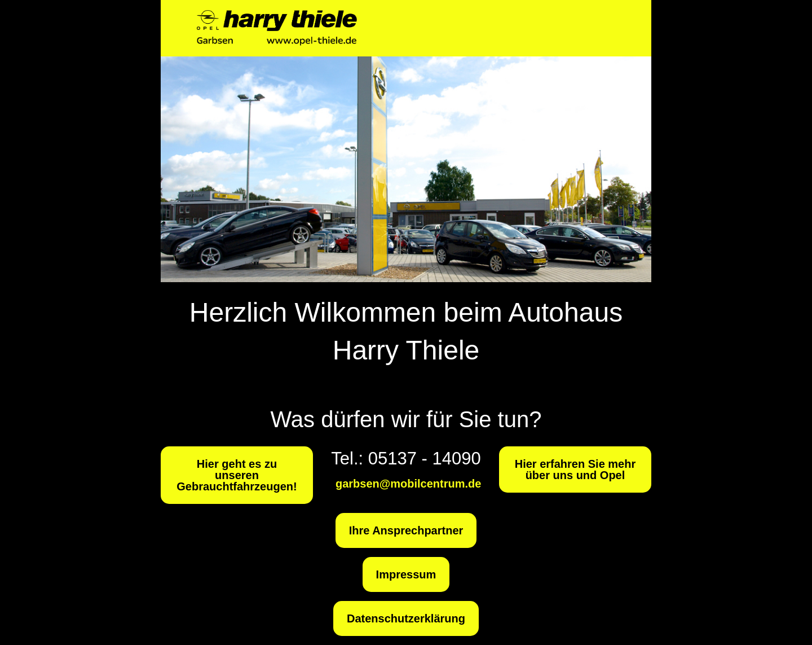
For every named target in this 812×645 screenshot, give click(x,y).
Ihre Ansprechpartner (406, 530)
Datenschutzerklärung (406, 618)
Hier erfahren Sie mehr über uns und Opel (575, 470)
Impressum (406, 574)
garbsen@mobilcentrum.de (408, 484)
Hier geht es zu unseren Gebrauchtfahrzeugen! (237, 475)
